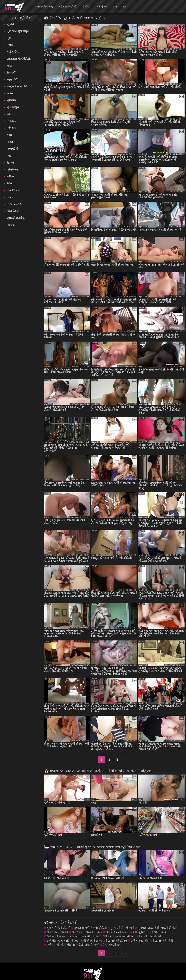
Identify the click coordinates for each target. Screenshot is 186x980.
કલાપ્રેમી (13, 149)
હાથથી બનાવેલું (16, 218)
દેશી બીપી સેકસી (56, 936)
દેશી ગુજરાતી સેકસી (118, 932)
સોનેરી (11, 197)
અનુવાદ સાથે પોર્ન (17, 86)
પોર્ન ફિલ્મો (13, 211)
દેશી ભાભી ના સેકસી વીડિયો (119, 936)
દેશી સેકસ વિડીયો (92, 941)
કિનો (10, 183)
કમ (9, 114)
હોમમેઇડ (12, 100)
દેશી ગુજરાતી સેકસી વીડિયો (149, 932)
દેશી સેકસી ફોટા (140, 941)
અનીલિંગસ (13, 190)
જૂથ (10, 135)
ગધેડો (10, 45)
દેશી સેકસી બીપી (163, 941)
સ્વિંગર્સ (11, 73)
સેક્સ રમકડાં (14, 204)
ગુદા (9, 38)
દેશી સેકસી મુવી (112, 945)
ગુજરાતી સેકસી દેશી (122, 928)
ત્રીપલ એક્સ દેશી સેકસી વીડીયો (157, 928)
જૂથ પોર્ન (12, 80)
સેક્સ (10, 93)
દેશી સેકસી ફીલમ (116, 941)
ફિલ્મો (11, 163)
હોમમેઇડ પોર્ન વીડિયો (19, 59)
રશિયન (11, 128)
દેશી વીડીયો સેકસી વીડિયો (62, 941)
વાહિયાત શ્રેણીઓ (67, 7)
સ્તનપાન (12, 121)
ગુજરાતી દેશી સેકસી (58, 928)
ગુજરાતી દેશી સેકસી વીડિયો (90, 928)
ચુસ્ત (10, 142)
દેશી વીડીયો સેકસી (150, 936)
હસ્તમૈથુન (13, 107)
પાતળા (11, 225)
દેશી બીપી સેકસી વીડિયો (84, 936)
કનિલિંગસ (13, 169)
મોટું (9, 156)
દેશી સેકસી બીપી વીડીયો (61, 945)
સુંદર (10, 66)
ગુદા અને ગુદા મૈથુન (18, 31)
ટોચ (125, 7)
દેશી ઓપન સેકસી (57, 932)
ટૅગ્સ (115, 7)
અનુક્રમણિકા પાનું (44, 7)
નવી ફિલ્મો (102, 7)
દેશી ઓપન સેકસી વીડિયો (87, 932)
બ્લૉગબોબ (13, 52)
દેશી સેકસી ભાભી (89, 945)
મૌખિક (11, 176)
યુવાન (11, 24)
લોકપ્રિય (87, 7)
